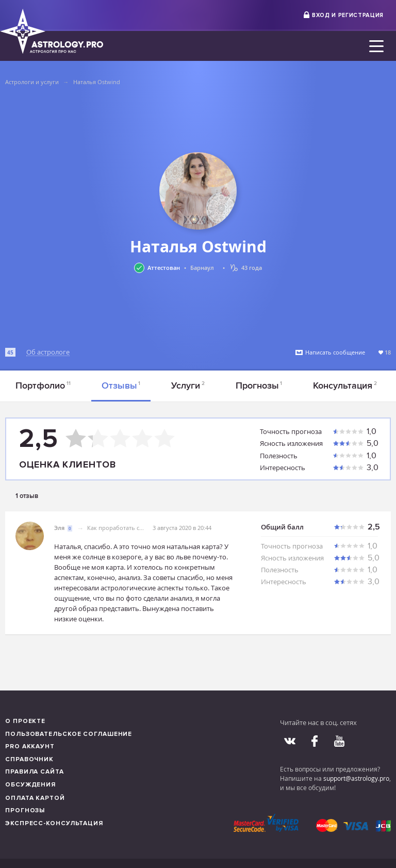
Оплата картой (35, 798)
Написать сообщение (335, 352)
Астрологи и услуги (32, 82)
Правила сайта (35, 772)
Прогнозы (259, 385)
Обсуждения (30, 785)
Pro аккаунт (30, 746)
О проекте (25, 721)
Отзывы (121, 385)
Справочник (29, 759)
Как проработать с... (115, 528)
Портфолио (43, 385)
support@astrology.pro (356, 778)
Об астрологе (48, 352)
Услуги (188, 385)
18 (388, 352)
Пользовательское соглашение (69, 734)
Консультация (345, 385)
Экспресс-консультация (54, 823)
